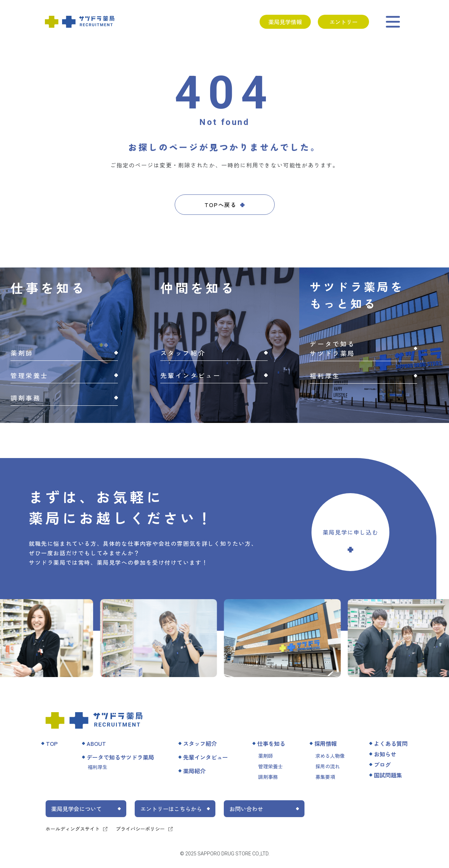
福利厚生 (98, 767)
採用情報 (326, 743)
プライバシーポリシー (140, 829)
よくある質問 (391, 743)
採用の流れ (328, 766)
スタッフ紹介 (200, 743)
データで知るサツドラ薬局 (120, 757)
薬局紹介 (194, 771)
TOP (52, 743)
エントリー (343, 22)
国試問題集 (388, 775)
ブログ (382, 764)
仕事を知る (271, 743)
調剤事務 (268, 777)
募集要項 (325, 777)
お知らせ (385, 754)
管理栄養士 (270, 766)
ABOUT (96, 743)
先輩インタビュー (206, 757)
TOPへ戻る (221, 205)
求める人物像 (330, 756)
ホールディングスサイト (73, 829)
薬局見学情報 (285, 22)
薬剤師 (266, 756)
